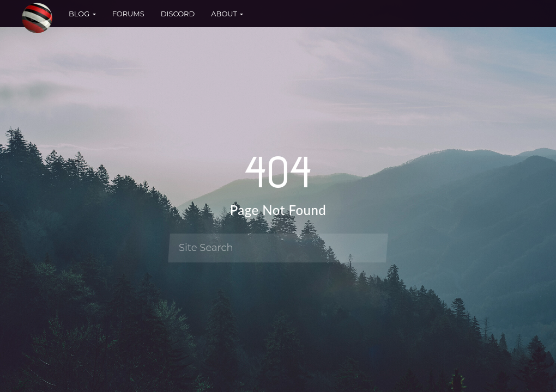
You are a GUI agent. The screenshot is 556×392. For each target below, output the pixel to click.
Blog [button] (82, 14)
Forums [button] (128, 14)
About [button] (227, 14)
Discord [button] (178, 14)
